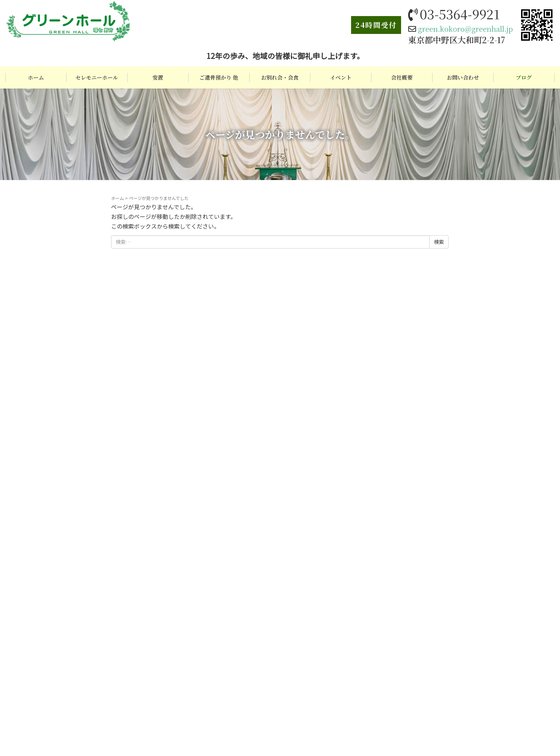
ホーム (36, 77)
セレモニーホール (97, 77)
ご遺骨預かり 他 (219, 77)
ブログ (524, 77)
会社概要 (402, 77)
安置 (158, 77)
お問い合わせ (463, 77)
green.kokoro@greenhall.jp (465, 29)
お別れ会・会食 (280, 77)
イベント (341, 77)
